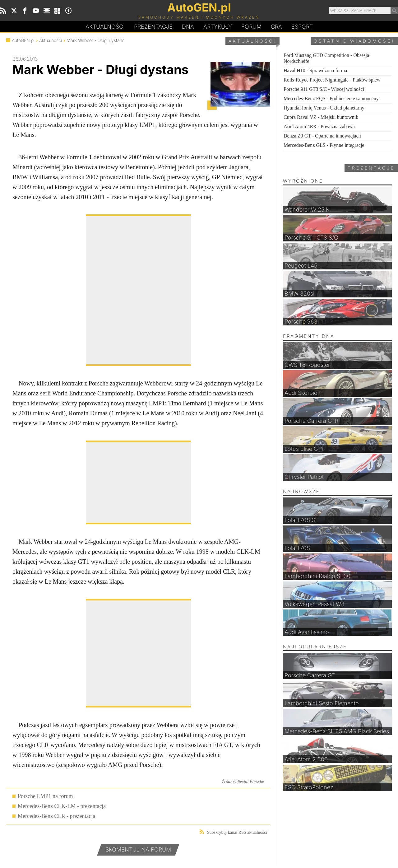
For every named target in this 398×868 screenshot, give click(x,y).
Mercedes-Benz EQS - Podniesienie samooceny (331, 98)
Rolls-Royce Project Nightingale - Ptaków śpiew (332, 80)
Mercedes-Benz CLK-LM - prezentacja (62, 806)
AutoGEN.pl (23, 40)
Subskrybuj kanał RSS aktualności (233, 832)
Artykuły (218, 27)
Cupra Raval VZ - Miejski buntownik (321, 117)
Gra (276, 27)
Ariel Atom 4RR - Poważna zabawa (319, 126)
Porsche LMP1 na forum (45, 796)
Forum (251, 27)
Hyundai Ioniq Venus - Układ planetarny (324, 108)
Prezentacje (153, 27)
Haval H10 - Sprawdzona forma (315, 70)
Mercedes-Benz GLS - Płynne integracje (324, 145)
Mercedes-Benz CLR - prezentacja (56, 816)
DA (188, 27)
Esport (302, 27)
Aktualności (105, 27)
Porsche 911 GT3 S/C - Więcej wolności (324, 89)
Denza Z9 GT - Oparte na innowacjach (322, 136)
